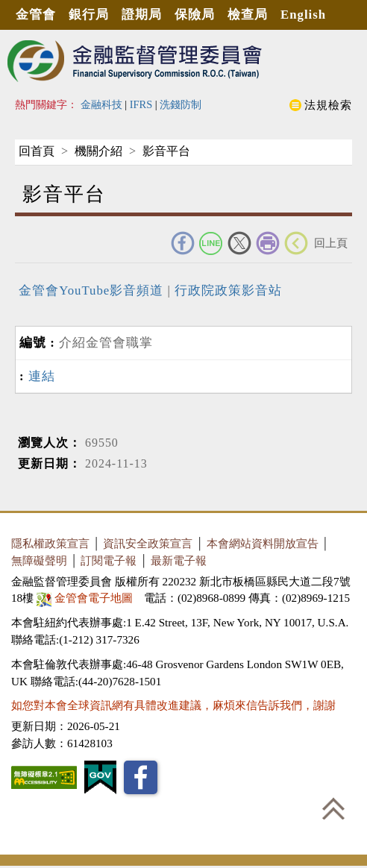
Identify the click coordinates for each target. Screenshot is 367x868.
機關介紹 (98, 151)
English (303, 15)
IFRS (141, 104)
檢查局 (248, 15)
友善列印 (268, 243)
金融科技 (101, 104)
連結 (42, 376)
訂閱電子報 (109, 560)
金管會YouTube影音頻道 (93, 290)
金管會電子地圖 (86, 598)
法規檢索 (328, 105)
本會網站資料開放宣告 (263, 543)
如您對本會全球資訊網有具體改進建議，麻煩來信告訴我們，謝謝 (173, 705)
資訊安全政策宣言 (148, 543)
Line (211, 243)
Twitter (239, 243)
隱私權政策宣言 (50, 543)
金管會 (36, 15)
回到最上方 (333, 808)
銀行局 (89, 15)
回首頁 (37, 151)
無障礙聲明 (39, 560)
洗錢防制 (181, 104)
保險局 (195, 15)
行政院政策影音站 (226, 290)
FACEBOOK (183, 243)
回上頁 (331, 243)
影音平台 (166, 151)
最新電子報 (179, 560)
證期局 (142, 15)
